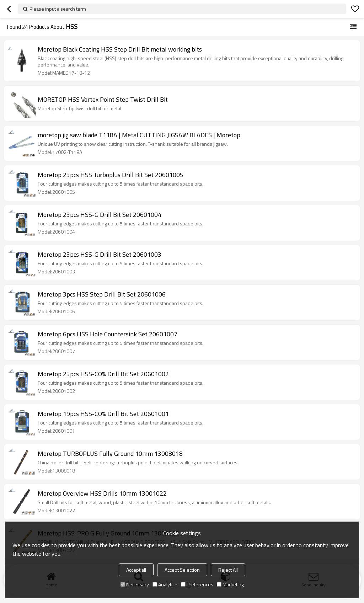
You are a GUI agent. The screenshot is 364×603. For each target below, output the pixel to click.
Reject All (228, 570)
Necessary (135, 584)
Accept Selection (182, 570)
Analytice (165, 584)
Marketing (230, 584)
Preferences (197, 584)
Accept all (136, 570)
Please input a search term (58, 9)
